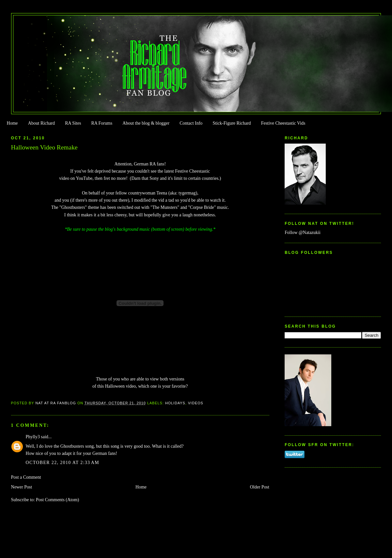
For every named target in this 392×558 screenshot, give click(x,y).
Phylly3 (33, 437)
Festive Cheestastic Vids (283, 123)
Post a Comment (26, 477)
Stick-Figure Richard (232, 123)
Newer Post (22, 487)
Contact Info (191, 123)
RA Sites (73, 123)
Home (12, 123)
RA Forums (102, 123)
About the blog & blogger (146, 123)
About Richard (41, 123)
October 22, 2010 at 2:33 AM (63, 463)
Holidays (175, 403)
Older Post (260, 487)
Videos (196, 403)
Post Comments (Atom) (57, 500)
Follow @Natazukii (303, 232)
